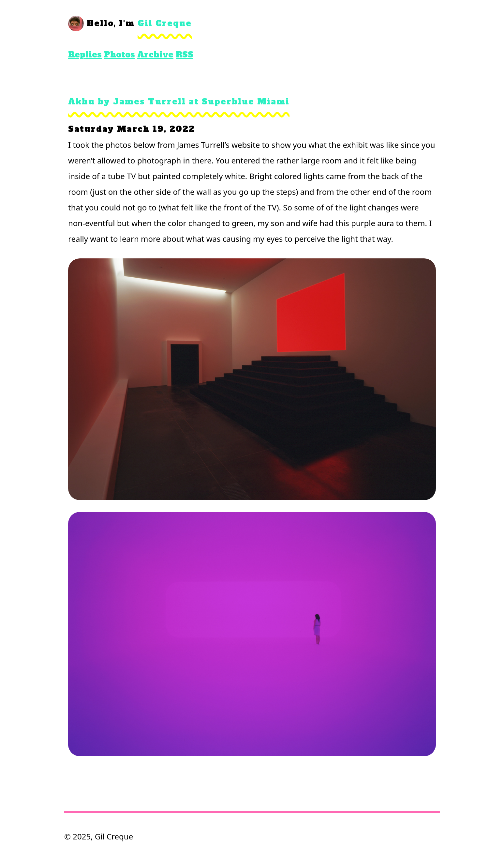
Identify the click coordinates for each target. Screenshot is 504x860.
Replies (85, 55)
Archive (155, 55)
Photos (119, 55)
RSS (185, 55)
